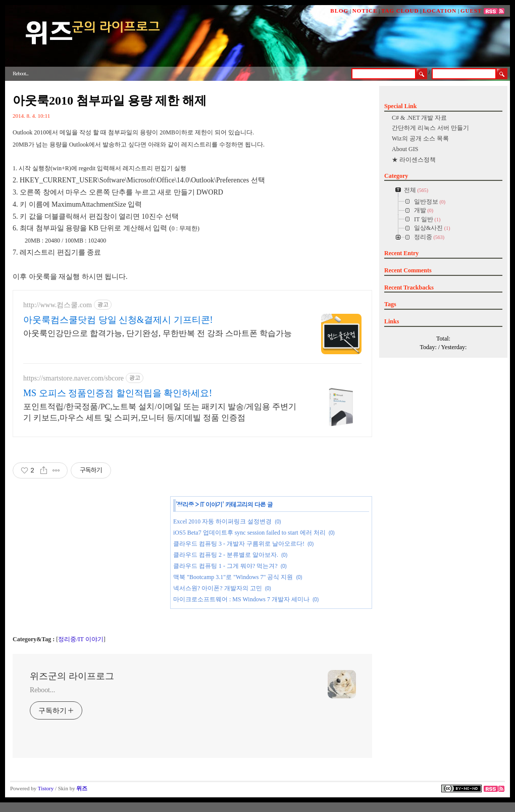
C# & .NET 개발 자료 (419, 118)
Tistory (46, 788)
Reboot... (42, 690)
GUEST (471, 11)
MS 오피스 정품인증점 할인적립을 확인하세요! (118, 393)
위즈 (82, 788)
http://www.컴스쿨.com (58, 305)
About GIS (405, 149)
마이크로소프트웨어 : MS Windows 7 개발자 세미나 (241, 599)
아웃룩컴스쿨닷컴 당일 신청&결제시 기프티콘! (118, 320)
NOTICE (365, 11)
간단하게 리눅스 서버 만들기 (430, 128)
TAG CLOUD (400, 11)
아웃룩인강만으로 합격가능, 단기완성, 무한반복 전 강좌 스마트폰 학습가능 (158, 333)
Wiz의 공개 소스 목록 (420, 138)
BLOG (339, 11)
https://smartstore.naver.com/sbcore (73, 378)
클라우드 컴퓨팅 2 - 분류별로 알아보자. (226, 555)
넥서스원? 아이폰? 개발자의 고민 (218, 588)
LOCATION (440, 11)
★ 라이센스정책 (414, 160)
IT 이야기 (211, 504)
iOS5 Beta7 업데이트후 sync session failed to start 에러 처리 (249, 533)
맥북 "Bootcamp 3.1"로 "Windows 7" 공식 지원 (233, 577)
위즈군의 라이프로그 (72, 676)
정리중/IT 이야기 (81, 639)
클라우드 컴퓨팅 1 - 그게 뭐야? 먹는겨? (225, 566)
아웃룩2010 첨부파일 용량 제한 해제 (110, 101)
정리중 (186, 504)
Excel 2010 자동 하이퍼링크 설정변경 (222, 521)
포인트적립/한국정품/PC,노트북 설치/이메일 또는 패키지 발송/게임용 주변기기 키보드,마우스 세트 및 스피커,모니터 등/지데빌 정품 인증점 (160, 412)
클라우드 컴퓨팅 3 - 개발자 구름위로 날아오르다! (239, 544)
